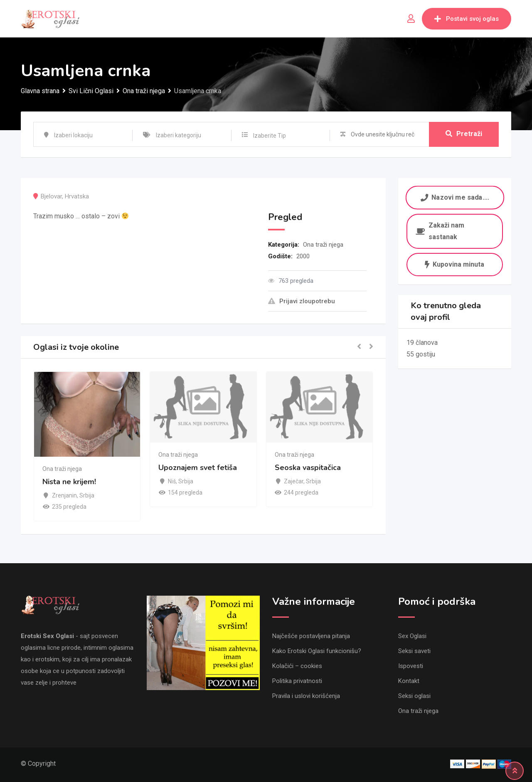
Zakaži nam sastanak (440, 231)
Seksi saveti (414, 651)
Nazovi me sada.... (455, 197)
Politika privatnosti (297, 681)
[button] (359, 347)
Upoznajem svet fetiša (198, 468)
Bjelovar (51, 196)
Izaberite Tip (270, 136)
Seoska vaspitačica (308, 468)
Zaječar (294, 481)
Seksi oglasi (414, 696)
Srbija (87, 495)
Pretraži (464, 134)
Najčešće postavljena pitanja (311, 636)
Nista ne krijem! (69, 482)
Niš (172, 481)
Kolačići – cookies (297, 666)
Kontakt (409, 681)
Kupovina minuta (454, 264)
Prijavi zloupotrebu (302, 301)
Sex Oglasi (412, 636)
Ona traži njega (323, 245)
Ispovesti (411, 666)
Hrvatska (77, 196)
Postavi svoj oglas (467, 19)
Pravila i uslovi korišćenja (306, 696)
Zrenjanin (64, 495)
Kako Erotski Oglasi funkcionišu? (317, 651)
